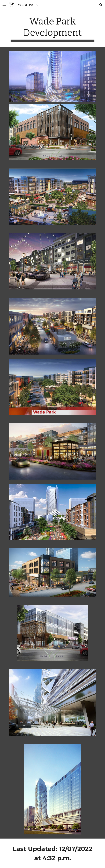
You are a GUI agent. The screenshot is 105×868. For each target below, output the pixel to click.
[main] (52, 29)
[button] (4, 5)
